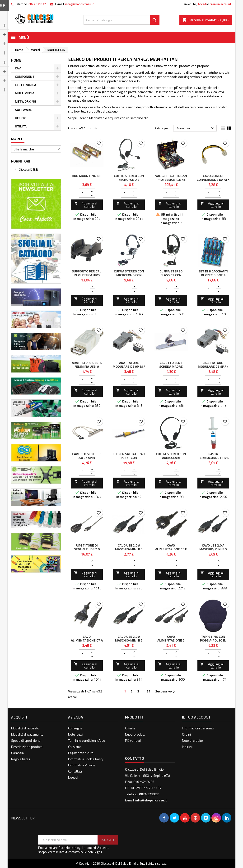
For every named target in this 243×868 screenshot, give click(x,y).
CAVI (18, 68)
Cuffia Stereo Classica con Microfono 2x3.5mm (171, 275)
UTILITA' (21, 126)
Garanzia (17, 753)
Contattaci (75, 771)
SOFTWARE (23, 110)
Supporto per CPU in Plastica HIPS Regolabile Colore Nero (87, 277)
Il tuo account (196, 717)
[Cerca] (121, 20)
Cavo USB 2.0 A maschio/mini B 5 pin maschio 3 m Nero (213, 551)
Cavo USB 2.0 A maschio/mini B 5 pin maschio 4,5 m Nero (129, 642)
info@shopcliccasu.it (80, 4)
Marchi (18, 139)
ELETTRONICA (26, 85)
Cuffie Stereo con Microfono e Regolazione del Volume (129, 181)
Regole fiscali (21, 759)
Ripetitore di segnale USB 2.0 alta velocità (87, 549)
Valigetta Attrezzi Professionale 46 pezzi (171, 179)
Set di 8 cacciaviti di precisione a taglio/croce (213, 275)
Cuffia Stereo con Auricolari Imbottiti (171, 458)
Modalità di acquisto (25, 728)
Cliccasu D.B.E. (28, 169)
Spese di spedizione (26, 740)
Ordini (186, 734)
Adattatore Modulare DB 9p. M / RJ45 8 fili (129, 366)
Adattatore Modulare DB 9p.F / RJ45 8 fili (213, 366)
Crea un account (220, 4)
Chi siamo (75, 747)
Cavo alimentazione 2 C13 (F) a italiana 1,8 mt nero (171, 642)
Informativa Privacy (82, 765)
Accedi (202, 4)
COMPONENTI (25, 76)
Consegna (75, 728)
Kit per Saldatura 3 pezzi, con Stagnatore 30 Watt (129, 459)
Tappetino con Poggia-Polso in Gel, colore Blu (213, 640)
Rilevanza (196, 128)
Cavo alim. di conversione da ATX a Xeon (213, 179)
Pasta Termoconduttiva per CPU (213, 458)
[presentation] (74, 823)
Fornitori (21, 161)
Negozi (73, 777)
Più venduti (133, 740)
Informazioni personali (198, 728)
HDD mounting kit (87, 176)
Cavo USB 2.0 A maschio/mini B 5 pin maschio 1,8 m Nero (129, 551)
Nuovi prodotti (135, 734)
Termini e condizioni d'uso (87, 740)
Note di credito (192, 740)
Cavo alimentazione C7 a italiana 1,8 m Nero (87, 640)
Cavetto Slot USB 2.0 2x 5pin (87, 456)
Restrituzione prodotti (27, 747)
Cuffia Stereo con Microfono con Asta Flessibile (129, 275)
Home (16, 60)
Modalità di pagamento (27, 734)
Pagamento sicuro (81, 753)
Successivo (166, 691)
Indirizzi (188, 747)
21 (149, 691)
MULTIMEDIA (25, 93)
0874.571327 (37, 4)
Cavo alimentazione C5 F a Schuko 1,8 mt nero (171, 551)
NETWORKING (26, 101)
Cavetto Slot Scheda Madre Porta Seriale (171, 366)
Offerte (130, 728)
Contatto (135, 758)
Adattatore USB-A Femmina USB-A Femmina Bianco (87, 366)
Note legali (76, 734)
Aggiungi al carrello (86, 205)
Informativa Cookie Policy (86, 759)
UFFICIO (21, 118)
